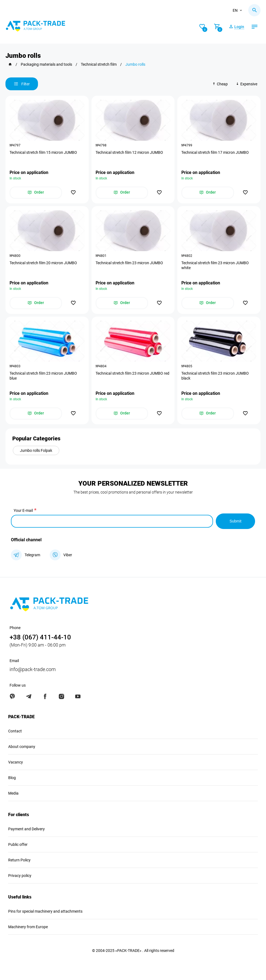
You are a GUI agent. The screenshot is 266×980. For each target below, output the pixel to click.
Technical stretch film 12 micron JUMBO (129, 152)
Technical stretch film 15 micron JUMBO (43, 152)
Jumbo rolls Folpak (36, 450)
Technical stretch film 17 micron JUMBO (215, 152)
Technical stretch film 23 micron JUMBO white (215, 265)
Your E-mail (23, 510)
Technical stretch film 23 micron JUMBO (129, 263)
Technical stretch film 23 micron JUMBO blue (43, 376)
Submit (235, 521)
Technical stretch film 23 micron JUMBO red (132, 373)
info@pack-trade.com (33, 669)
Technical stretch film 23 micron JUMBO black (215, 376)
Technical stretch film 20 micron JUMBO (43, 263)
